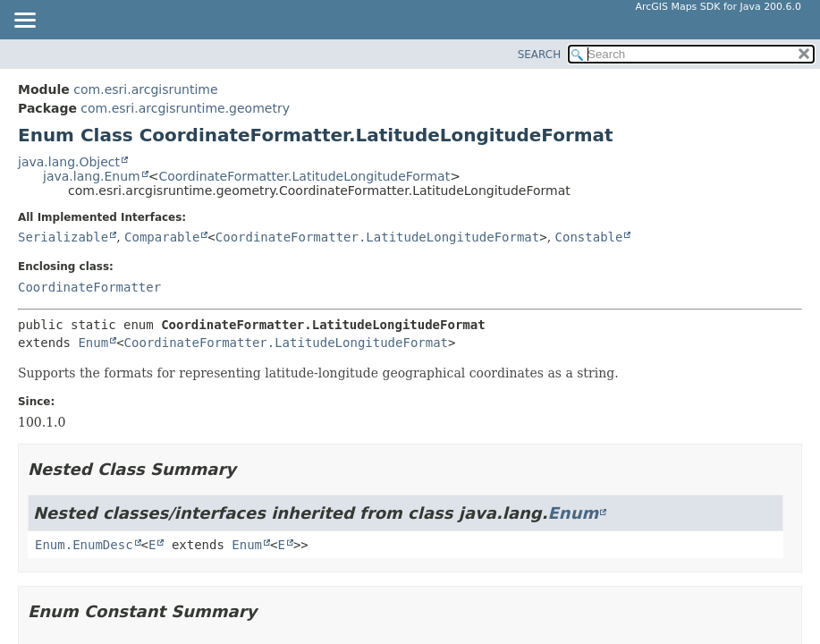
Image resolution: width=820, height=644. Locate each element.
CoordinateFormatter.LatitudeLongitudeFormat (304, 176)
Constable (589, 237)
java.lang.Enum (92, 176)
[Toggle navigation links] (24, 21)
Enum (93, 343)
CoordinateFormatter (89, 287)
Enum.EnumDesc (84, 545)
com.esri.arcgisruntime (145, 89)
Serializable (63, 237)
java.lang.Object (69, 162)
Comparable (162, 237)
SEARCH (540, 55)
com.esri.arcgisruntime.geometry (185, 108)
